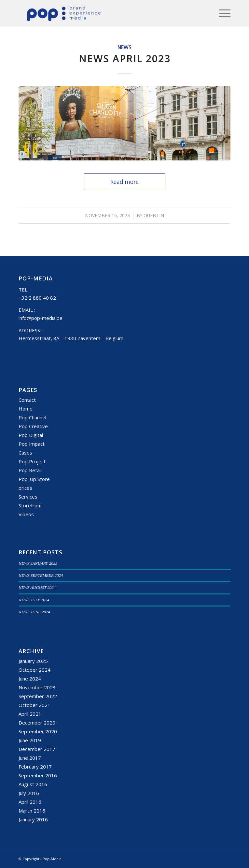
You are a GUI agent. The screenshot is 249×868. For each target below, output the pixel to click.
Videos (26, 514)
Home (26, 409)
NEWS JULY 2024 (34, 600)
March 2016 (32, 811)
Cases (25, 453)
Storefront (30, 505)
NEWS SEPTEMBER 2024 (41, 576)
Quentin (154, 215)
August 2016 (33, 784)
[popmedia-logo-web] (103, 13)
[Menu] (221, 13)
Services (28, 497)
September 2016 (38, 775)
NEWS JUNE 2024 (34, 612)
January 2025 (33, 661)
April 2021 (30, 714)
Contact (27, 400)
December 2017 (37, 749)
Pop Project (32, 461)
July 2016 (29, 793)
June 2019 (30, 740)
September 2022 (38, 696)
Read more (124, 182)
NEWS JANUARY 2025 (38, 563)
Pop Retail (30, 470)
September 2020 (38, 731)
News (124, 47)
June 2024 (30, 679)
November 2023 (37, 687)
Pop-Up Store (34, 479)
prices (25, 488)
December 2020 (37, 723)
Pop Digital (31, 435)
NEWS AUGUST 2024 (37, 588)
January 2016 (33, 819)
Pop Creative (33, 426)
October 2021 (35, 705)
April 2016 (30, 802)
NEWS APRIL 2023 (125, 59)
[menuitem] (221, 13)
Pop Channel (32, 417)
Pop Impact (32, 444)
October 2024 (35, 670)
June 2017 (30, 758)
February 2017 (35, 767)
